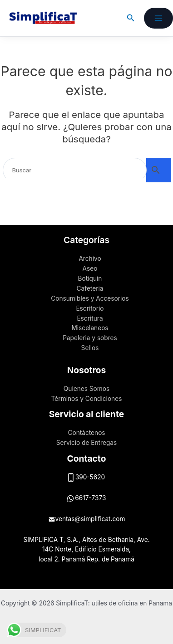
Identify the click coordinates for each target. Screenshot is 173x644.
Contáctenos (86, 433)
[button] (131, 18)
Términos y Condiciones (87, 399)
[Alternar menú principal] (158, 18)
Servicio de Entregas (86, 443)
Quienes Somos (86, 389)
